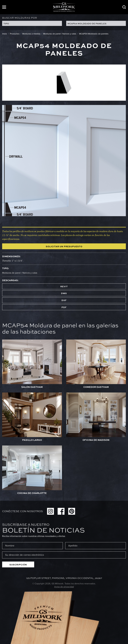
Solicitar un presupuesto (64, 246)
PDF (64, 307)
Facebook (61, 511)
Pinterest (72, 511)
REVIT (64, 286)
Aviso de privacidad (64, 587)
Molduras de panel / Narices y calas (20, 273)
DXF (64, 300)
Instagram (50, 511)
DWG (64, 293)
